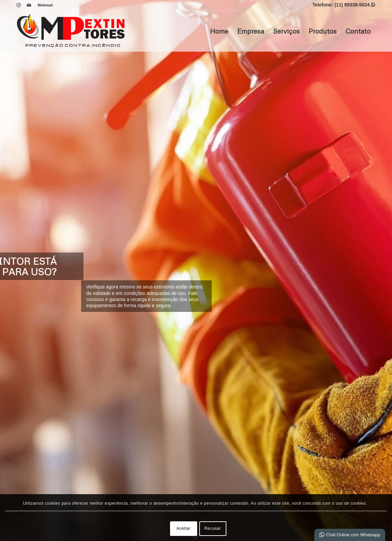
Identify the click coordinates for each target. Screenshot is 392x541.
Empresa (251, 31)
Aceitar (184, 528)
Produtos (323, 31)
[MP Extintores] (71, 31)
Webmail (45, 5)
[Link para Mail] (29, 5)
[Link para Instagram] (19, 5)
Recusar (213, 528)
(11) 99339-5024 (355, 5)
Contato (358, 31)
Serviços (286, 31)
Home (219, 31)
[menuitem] (44, 5)
